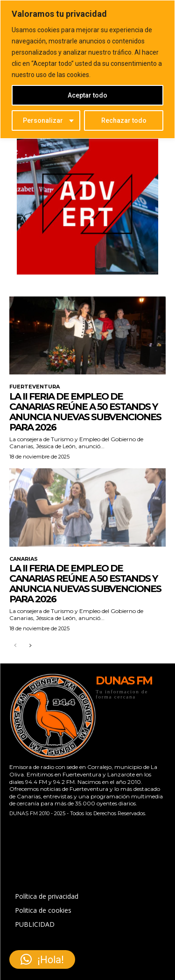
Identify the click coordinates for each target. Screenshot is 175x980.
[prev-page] (15, 646)
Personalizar (43, 120)
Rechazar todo (124, 120)
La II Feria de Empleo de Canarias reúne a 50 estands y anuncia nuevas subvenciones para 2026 (85, 412)
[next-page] (30, 646)
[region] (87, 69)
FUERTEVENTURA (35, 387)
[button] (42, 959)
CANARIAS (24, 559)
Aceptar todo (87, 95)
